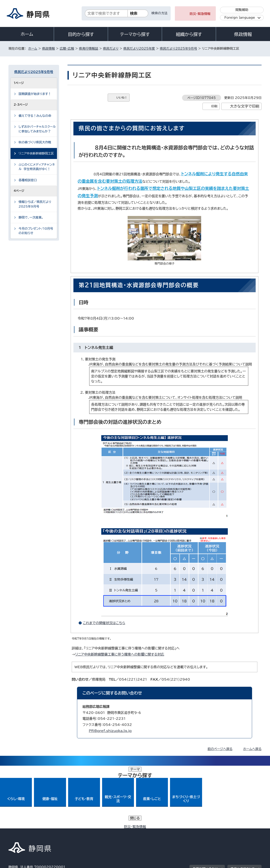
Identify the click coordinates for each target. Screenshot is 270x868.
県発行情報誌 (88, 49)
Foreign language (240, 18)
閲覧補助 (242, 10)
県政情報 (243, 34)
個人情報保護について (75, 832)
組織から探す (189, 34)
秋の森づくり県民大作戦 (35, 142)
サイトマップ (242, 832)
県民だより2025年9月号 (179, 49)
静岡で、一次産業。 (31, 217)
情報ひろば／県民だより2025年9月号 (35, 204)
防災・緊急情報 (200, 14)
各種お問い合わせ (205, 806)
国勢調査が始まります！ (35, 94)
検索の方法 (159, 13)
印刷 (214, 106)
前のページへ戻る (220, 749)
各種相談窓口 (28, 180)
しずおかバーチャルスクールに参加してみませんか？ (37, 129)
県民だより (111, 49)
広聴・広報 (67, 49)
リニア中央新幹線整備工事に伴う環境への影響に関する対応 (120, 654)
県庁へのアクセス (243, 806)
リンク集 (212, 832)
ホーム (27, 34)
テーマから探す (135, 34)
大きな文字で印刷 (245, 106)
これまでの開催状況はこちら (106, 623)
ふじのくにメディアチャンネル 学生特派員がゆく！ (37, 167)
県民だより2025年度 (139, 49)
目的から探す (81, 34)
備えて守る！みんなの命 (35, 116)
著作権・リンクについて (28, 832)
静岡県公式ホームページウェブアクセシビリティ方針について (149, 832)
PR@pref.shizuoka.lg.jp (110, 731)
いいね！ (122, 98)
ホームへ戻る (252, 749)
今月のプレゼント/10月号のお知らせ (36, 231)
